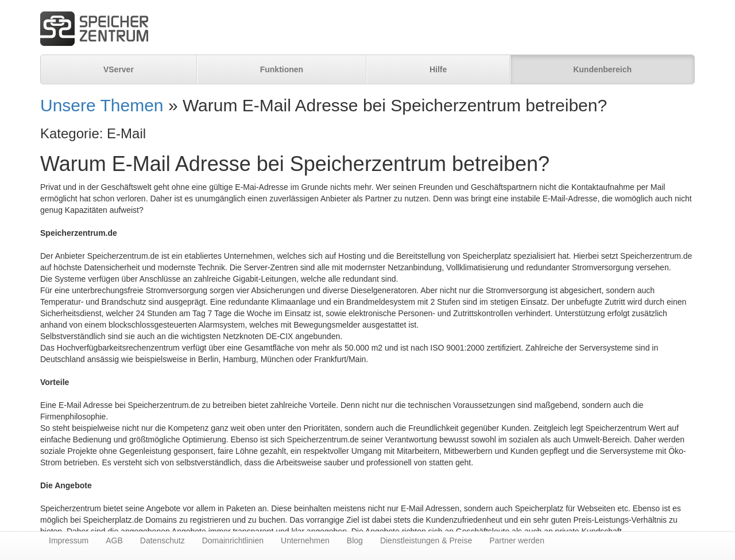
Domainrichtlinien (233, 540)
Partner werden (517, 540)
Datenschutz (163, 540)
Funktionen (282, 69)
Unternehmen (305, 540)
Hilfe (438, 69)
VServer (119, 69)
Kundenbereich (602, 69)
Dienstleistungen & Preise (426, 540)
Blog (355, 540)
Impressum (69, 540)
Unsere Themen (102, 105)
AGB (114, 540)
